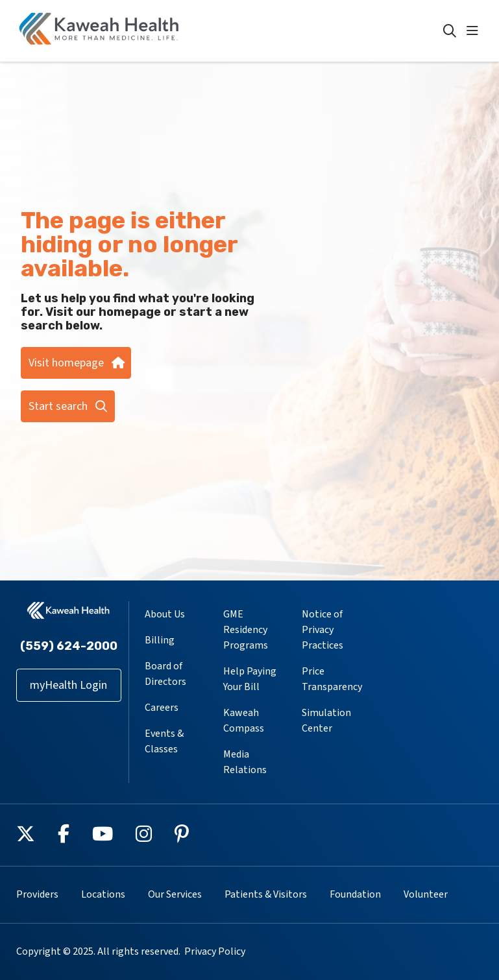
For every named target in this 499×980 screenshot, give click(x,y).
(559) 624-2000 (69, 646)
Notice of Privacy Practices (323, 630)
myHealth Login (68, 685)
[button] (475, 31)
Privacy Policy (215, 951)
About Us (165, 614)
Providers (37, 894)
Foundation (355, 894)
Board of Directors (165, 674)
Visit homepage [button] (76, 363)
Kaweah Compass (244, 721)
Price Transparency (332, 679)
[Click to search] (450, 31)
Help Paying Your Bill (250, 679)
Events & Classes (164, 741)
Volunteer (426, 894)
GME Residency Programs (246, 630)
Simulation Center (326, 721)
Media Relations (245, 762)
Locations (103, 894)
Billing (160, 640)
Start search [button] (68, 406)
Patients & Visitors (266, 894)
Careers (162, 708)
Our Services (175, 894)
